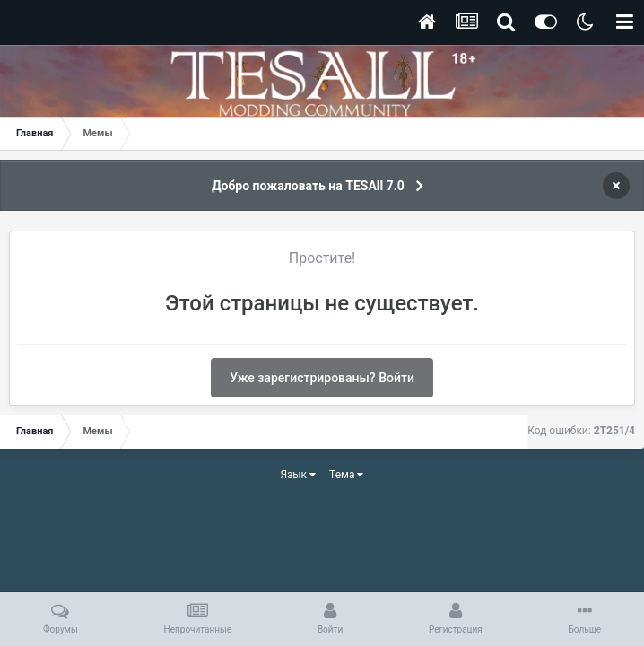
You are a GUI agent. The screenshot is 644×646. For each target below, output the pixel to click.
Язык (299, 475)
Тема (346, 475)
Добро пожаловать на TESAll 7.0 (308, 186)
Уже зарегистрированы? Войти (322, 378)
